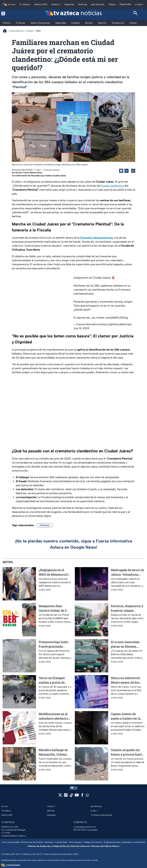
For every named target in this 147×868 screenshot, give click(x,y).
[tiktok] (71, 796)
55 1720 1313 (79, 830)
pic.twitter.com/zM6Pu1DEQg (110, 318)
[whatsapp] (87, 796)
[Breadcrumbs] (6, 31)
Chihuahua (45, 525)
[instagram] (66, 796)
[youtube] (77, 796)
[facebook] (82, 796)
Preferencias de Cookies (32, 842)
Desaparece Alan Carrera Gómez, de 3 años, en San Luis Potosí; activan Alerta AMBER (54, 608)
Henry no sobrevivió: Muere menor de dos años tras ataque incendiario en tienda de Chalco (126, 680)
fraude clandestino (112, 186)
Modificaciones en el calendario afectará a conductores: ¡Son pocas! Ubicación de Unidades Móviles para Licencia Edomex (55, 716)
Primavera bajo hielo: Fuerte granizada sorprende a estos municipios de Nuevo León (54, 644)
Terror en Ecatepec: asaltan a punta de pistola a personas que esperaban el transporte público (55, 680)
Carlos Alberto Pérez (33, 173)
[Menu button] (12, 13)
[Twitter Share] (126, 171)
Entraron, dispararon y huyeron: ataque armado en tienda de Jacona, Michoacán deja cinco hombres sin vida (127, 608)
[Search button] (135, 13)
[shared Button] (133, 171)
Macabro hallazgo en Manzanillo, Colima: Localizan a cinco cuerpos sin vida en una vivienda (53, 752)
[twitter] (60, 796)
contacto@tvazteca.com (85, 827)
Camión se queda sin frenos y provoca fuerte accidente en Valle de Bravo (127, 752)
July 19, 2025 (81, 328)
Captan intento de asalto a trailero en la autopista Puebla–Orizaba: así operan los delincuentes (127, 716)
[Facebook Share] (121, 171)
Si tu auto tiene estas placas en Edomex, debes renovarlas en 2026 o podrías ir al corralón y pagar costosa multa (125, 644)
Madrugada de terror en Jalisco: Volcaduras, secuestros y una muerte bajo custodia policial (127, 572)
